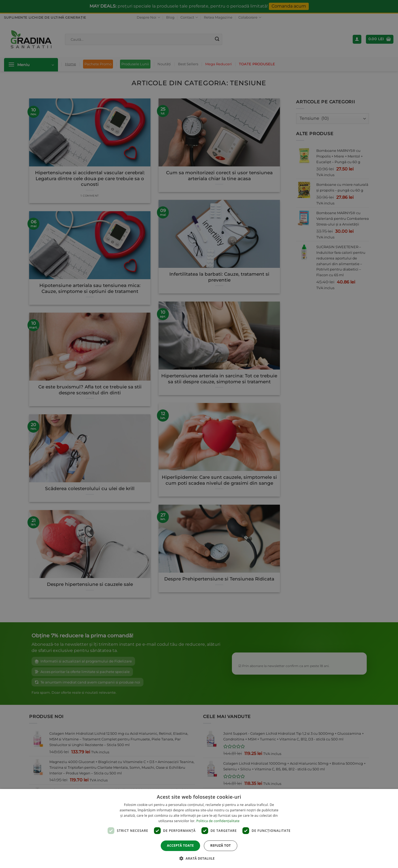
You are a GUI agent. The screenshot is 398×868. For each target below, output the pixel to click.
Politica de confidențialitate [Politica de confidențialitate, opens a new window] (218, 821)
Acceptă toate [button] (180, 845)
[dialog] (199, 828)
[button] (199, 858)
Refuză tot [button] (221, 845)
